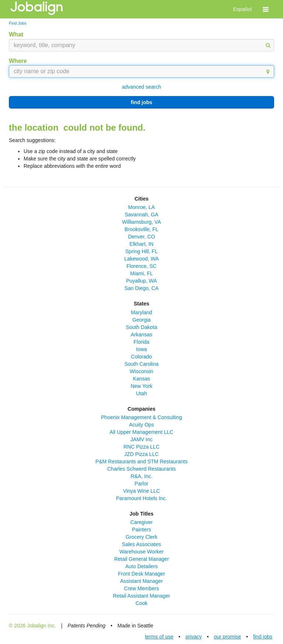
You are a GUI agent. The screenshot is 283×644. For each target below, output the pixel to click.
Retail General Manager (142, 559)
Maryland (141, 312)
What (16, 34)
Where (18, 61)
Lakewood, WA (141, 259)
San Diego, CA (142, 288)
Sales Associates (141, 544)
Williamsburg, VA (141, 222)
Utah (141, 393)
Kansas (142, 379)
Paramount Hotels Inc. (142, 498)
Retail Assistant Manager (142, 596)
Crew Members (142, 588)
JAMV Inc (141, 439)
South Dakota (142, 327)
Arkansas (141, 335)
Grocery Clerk (141, 537)
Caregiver (142, 522)
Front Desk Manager (141, 574)
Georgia (141, 320)
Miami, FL (141, 273)
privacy (193, 637)
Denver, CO (141, 237)
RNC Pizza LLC (141, 447)
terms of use (159, 637)
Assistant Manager (141, 581)
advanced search (142, 87)
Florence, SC (141, 266)
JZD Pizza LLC (141, 454)
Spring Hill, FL (141, 251)
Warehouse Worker (141, 552)
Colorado (142, 357)
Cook (142, 603)
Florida (142, 342)
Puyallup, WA (141, 281)
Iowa (141, 349)
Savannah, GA (141, 215)
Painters (141, 530)
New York (141, 386)
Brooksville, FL (141, 229)
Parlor (141, 484)
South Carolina (142, 364)
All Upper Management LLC (142, 432)
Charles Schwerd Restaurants (141, 469)
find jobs (141, 102)
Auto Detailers (141, 566)
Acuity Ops (141, 425)
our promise (227, 637)
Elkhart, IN (141, 244)
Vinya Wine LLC (141, 491)
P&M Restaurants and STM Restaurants (141, 461)
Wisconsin (141, 371)
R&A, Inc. (141, 476)
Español (242, 9)
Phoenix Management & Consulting (141, 417)
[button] (266, 9)
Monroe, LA (141, 207)
